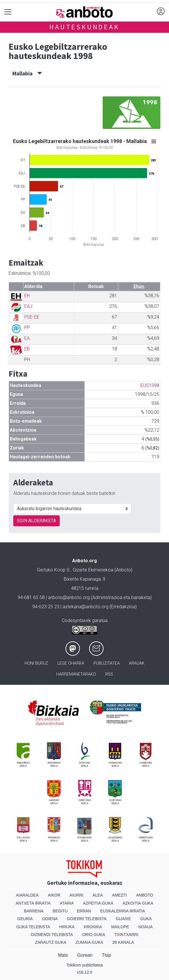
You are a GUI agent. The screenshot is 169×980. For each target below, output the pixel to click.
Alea (98, 895)
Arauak (137, 663)
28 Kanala (123, 942)
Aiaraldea (27, 895)
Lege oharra (71, 663)
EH (27, 296)
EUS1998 (150, 385)
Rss (109, 674)
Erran (84, 911)
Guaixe (123, 919)
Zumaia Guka (89, 942)
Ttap (106, 955)
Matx (63, 955)
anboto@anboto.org (69, 597)
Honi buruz (36, 663)
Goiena (50, 919)
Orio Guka (94, 935)
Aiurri (76, 895)
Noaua (146, 927)
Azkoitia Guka (138, 903)
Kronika (93, 927)
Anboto (145, 895)
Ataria (67, 903)
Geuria (25, 919)
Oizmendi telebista (52, 935)
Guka (146, 919)
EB (27, 349)
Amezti (120, 895)
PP (27, 328)
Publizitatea (107, 663)
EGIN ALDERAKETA (36, 521)
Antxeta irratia (33, 903)
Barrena (34, 911)
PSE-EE (32, 317)
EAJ (28, 306)
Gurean (85, 955)
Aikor (54, 895)
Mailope (120, 927)
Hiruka (67, 927)
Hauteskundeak (84, 27)
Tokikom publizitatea (84, 965)
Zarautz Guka (51, 942)
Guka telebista (33, 927)
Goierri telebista (87, 919)
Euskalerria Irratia (123, 911)
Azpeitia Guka (98, 903)
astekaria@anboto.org (86, 607)
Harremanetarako (76, 674)
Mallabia (27, 73)
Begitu (60, 911)
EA (27, 338)
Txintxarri (126, 935)
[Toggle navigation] (8, 12)
